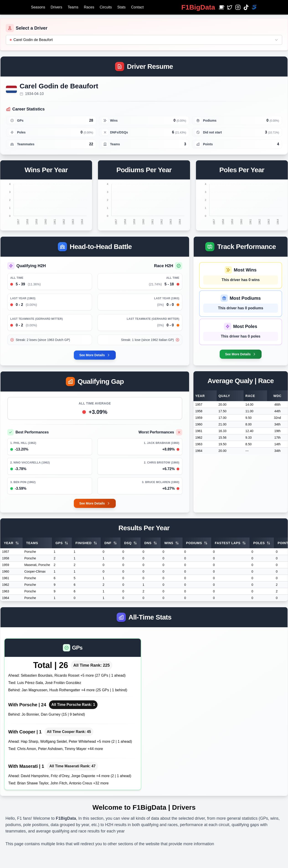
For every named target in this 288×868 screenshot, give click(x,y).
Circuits (106, 7)
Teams (73, 7)
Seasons (38, 7)
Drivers (56, 7)
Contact (137, 7)
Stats (121, 7)
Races (89, 7)
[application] (46, 202)
